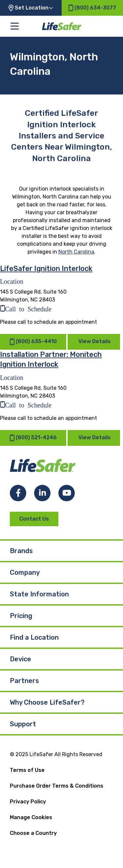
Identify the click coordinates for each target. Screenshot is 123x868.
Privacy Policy (28, 802)
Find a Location (34, 637)
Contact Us (34, 519)
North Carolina (76, 252)
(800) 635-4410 (33, 342)
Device (20, 659)
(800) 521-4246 (33, 438)
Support (23, 724)
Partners (24, 681)
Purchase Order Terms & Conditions (57, 786)
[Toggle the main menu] (15, 26)
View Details (94, 342)
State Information (39, 594)
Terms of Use (27, 770)
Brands (21, 551)
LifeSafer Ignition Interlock (46, 269)
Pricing (21, 616)
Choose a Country (33, 833)
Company (25, 572)
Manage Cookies (31, 817)
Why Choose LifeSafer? (47, 702)
